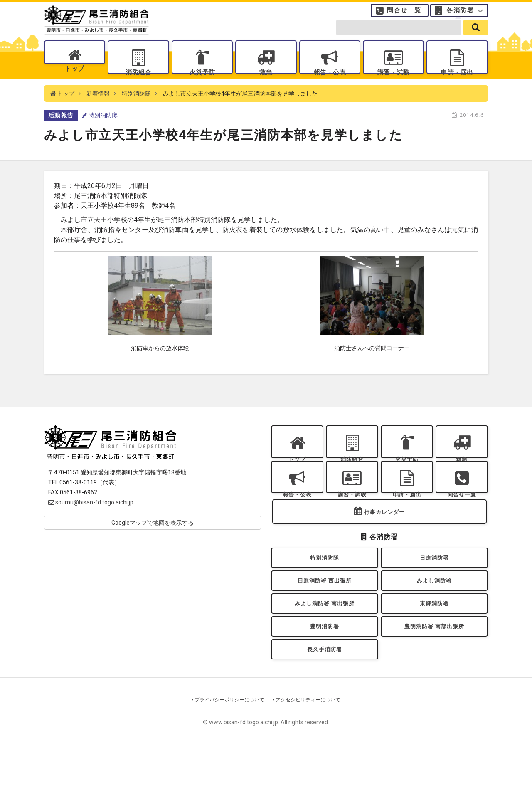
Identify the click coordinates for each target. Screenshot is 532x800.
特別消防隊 (136, 108)
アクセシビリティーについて (310, 752)
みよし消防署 (435, 619)
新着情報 (98, 108)
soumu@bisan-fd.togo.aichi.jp (91, 517)
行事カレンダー (384, 544)
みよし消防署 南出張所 (325, 646)
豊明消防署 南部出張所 (434, 673)
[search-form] (399, 34)
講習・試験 (394, 79)
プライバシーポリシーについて (225, 752)
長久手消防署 (325, 699)
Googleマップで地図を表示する (153, 537)
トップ (75, 79)
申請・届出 (457, 79)
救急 (266, 79)
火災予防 (202, 79)
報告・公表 (330, 79)
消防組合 (138, 79)
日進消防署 (434, 592)
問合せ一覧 (404, 15)
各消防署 (460, 15)
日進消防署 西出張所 (324, 619)
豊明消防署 (325, 673)
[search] (476, 34)
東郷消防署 (434, 646)
